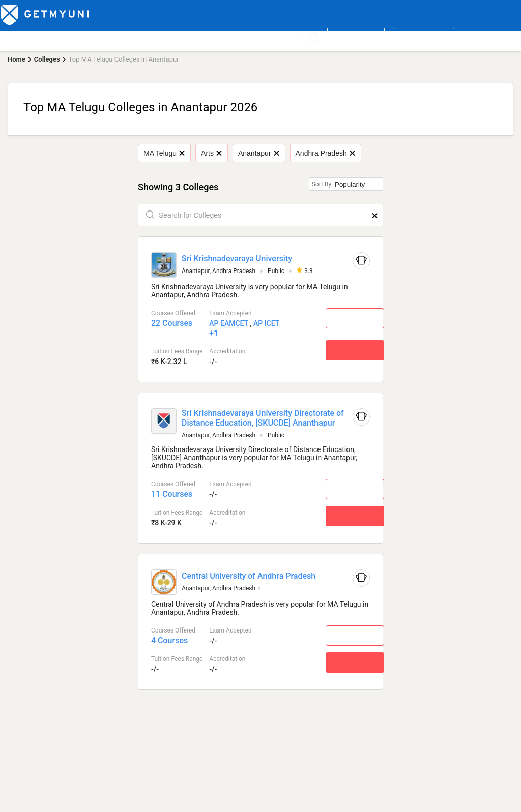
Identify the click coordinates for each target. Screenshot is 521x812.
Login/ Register (424, 37)
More (288, 37)
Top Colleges (24, 37)
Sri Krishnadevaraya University (237, 259)
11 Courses (172, 494)
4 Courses (169, 640)
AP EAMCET (229, 323)
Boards (171, 37)
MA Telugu (164, 153)
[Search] (314, 37)
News (259, 37)
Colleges (47, 59)
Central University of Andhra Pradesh (249, 576)
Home (17, 59)
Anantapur (258, 153)
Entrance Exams (126, 37)
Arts (211, 153)
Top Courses (72, 37)
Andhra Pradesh (325, 153)
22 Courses (172, 323)
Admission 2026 (216, 37)
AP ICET (266, 323)
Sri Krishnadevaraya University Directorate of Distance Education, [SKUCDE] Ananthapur (263, 418)
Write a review (356, 37)
